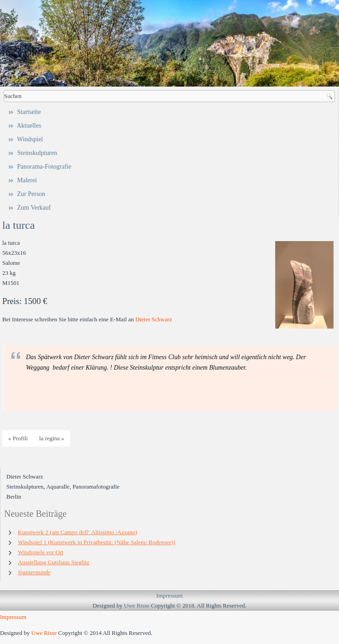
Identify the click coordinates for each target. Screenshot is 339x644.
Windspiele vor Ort (41, 552)
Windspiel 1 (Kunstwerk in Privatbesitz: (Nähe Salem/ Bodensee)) (97, 542)
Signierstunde (34, 572)
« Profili (18, 438)
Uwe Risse (137, 605)
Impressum (169, 595)
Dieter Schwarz (154, 319)
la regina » (52, 438)
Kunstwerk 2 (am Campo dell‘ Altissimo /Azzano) (77, 532)
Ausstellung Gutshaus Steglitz (54, 562)
